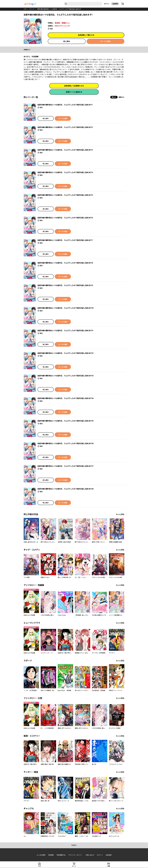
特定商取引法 (61, 855)
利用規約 (51, 855)
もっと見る (120, 514)
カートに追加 (105, 41)
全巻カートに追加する (74, 92)
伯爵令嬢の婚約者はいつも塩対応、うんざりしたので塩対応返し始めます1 (65, 105)
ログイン (107, 4)
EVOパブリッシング (62, 26)
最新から (121, 97)
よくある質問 (41, 855)
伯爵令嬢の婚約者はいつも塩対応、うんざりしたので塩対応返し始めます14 (65, 398)
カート (74, 866)
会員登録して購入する (86, 35)
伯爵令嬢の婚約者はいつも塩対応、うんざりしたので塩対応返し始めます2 (65, 127)
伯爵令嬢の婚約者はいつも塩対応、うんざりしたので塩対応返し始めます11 (65, 331)
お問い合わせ (90, 855)
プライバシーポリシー (75, 855)
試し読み (67, 41)
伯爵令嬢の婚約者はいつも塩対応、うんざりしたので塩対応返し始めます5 (65, 195)
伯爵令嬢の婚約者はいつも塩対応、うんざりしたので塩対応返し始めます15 (65, 421)
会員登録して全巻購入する (74, 86)
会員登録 (115, 4)
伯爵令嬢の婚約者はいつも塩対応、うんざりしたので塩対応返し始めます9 (65, 285)
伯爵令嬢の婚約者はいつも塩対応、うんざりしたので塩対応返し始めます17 (65, 466)
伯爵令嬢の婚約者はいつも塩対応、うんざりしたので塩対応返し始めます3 (65, 150)
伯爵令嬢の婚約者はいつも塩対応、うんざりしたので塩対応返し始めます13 (65, 376)
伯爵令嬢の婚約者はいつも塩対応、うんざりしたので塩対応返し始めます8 (65, 263)
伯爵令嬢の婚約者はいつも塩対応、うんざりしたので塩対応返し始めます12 (65, 353)
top (25, 9)
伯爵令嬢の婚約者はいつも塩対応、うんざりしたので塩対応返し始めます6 (65, 218)
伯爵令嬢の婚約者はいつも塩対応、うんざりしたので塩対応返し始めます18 (66, 489)
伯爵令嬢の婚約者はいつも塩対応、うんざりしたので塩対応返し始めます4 (65, 172)
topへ (74, 845)
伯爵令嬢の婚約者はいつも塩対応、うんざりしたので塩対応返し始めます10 (66, 308)
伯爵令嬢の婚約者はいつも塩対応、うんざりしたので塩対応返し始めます (59, 9)
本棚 (109, 866)
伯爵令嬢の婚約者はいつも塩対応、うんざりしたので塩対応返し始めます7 (65, 240)
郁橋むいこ (66, 23)
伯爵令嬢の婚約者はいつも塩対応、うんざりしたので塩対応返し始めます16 (66, 443)
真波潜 (57, 23)
